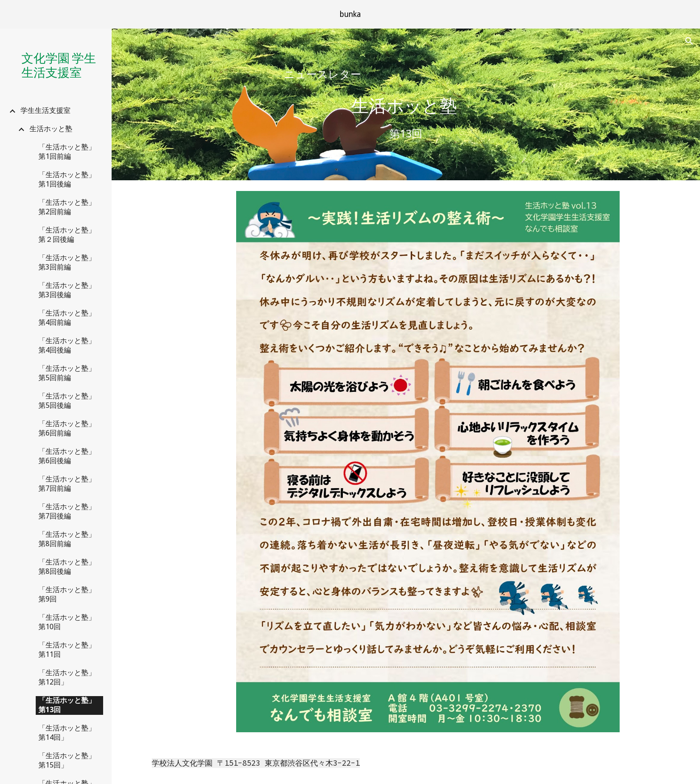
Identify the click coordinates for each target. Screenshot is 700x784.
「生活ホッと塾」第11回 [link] (67, 650)
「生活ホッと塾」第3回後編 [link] (67, 290)
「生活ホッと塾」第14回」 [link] (67, 733)
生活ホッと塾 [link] (51, 129)
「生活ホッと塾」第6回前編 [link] (67, 428)
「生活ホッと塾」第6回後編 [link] (67, 456)
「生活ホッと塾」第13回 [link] (67, 705)
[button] (689, 41)
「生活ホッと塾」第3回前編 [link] (67, 262)
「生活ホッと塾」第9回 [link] (67, 594)
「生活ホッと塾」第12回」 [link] (67, 677)
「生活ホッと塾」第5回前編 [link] (67, 373)
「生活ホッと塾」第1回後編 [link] (67, 179)
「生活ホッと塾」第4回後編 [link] (67, 345)
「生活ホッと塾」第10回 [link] (67, 622)
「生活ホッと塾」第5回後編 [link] (67, 401)
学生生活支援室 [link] (46, 110)
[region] (350, 14)
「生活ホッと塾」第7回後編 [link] (67, 511)
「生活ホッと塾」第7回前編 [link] (67, 484)
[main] (406, 75)
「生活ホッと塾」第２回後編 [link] (67, 235)
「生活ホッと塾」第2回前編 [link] (67, 207)
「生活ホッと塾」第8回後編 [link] (67, 567)
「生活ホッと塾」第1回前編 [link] (67, 152)
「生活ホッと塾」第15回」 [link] (67, 760)
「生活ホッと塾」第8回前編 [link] (67, 539)
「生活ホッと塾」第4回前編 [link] (67, 318)
